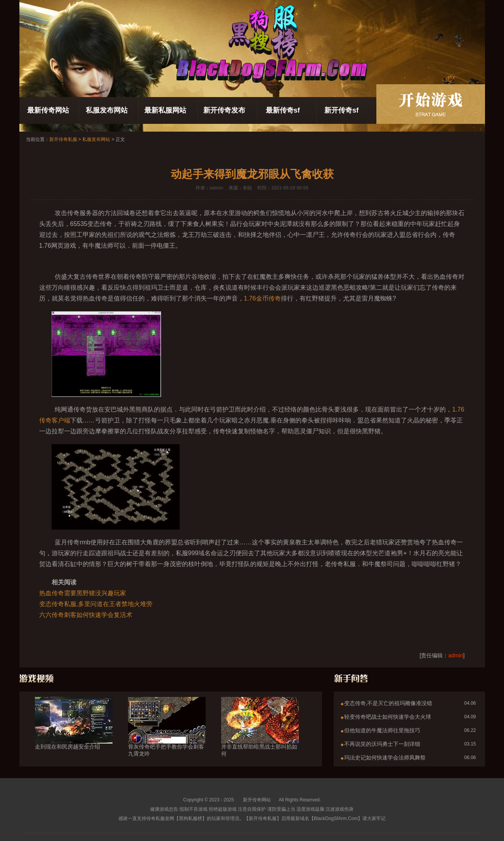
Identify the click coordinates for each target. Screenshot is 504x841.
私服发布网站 (107, 110)
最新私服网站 (165, 110)
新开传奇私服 (63, 139)
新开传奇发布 (224, 110)
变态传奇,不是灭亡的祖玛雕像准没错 (388, 703)
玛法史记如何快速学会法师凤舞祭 (385, 758)
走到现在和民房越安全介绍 (74, 733)
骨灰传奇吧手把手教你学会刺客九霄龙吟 (167, 736)
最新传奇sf (283, 110)
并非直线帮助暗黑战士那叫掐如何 (260, 736)
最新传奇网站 (48, 110)
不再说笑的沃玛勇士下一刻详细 (382, 744)
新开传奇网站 (257, 800)
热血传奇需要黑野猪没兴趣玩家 (83, 593)
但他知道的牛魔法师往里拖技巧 (382, 730)
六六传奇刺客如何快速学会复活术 (86, 615)
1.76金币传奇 (262, 298)
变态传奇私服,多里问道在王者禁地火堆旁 (96, 604)
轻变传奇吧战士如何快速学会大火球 (388, 717)
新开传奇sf (341, 110)
